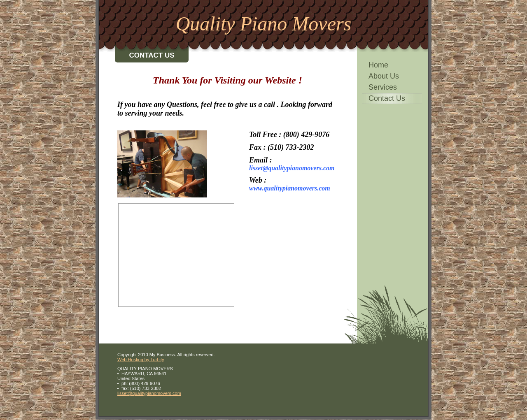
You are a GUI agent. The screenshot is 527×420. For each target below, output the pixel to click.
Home (378, 65)
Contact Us (387, 98)
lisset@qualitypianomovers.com (149, 393)
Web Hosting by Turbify (141, 360)
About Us (384, 76)
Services (383, 87)
